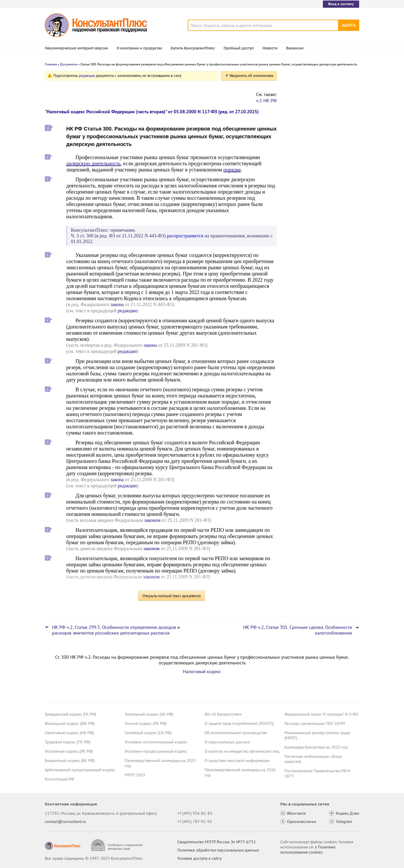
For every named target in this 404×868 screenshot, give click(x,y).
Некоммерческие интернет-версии (76, 48)
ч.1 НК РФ (266, 101)
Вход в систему (341, 4)
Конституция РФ (59, 779)
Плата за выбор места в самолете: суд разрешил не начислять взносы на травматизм (320, 129)
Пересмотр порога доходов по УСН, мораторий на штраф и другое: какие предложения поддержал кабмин (319, 101)
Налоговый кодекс (202, 671)
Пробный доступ (239, 48)
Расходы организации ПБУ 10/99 (315, 723)
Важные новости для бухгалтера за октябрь (318, 155)
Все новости (298, 202)
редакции (87, 76)
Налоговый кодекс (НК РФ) (69, 733)
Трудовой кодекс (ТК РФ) (68, 742)
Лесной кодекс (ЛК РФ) (146, 723)
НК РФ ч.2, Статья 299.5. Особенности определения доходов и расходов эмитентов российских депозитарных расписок (116, 630)
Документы (69, 64)
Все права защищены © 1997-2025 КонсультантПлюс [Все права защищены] (94, 858)
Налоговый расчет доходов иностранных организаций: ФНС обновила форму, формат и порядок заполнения (318, 182)
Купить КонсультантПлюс (193, 48)
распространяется (185, 236)
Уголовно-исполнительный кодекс (156, 742)
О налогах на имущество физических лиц (242, 751)
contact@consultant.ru (65, 821)
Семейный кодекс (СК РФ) (148, 733)
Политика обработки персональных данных (218, 850)
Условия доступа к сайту (199, 858)
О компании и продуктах (139, 48)
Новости (270, 48)
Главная (51, 64)
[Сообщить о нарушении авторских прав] (117, 845)
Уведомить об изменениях (251, 76)
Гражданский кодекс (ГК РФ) (70, 714)
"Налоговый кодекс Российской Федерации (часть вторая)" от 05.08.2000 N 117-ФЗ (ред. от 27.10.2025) (152, 112)
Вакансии (295, 48)
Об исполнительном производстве (236, 733)
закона (117, 304)
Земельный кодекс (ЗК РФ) (149, 714)
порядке (232, 170)
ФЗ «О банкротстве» (223, 714)
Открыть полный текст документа (172, 596)
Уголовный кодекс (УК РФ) (69, 751)
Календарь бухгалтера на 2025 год (316, 747)
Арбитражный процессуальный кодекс (80, 770)
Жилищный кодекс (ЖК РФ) (70, 723)
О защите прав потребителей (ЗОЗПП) (239, 723)
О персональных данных (227, 742)
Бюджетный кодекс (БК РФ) (70, 760)
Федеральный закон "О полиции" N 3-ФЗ (321, 714)
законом (152, 520)
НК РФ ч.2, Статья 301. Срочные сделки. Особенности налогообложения (298, 630)
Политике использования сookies (308, 849)
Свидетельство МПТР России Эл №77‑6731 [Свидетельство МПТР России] (217, 842)
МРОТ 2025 (135, 775)
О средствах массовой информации (237, 760)
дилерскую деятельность (93, 163)
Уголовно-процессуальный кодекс (156, 751)
